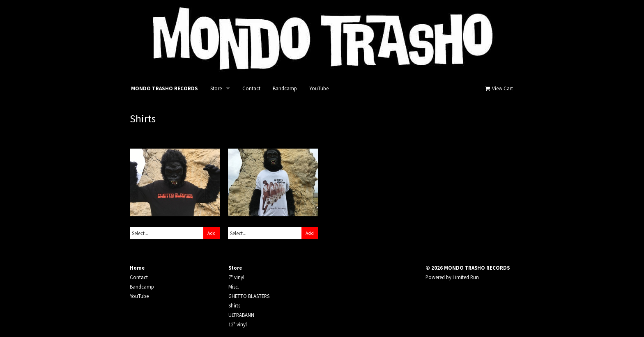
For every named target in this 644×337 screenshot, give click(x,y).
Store (216, 88)
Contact (251, 88)
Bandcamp (285, 88)
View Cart (498, 88)
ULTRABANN (241, 315)
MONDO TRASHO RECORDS (164, 88)
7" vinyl (236, 277)
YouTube (319, 88)
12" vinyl (238, 324)
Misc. (234, 287)
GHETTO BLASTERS (249, 296)
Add (212, 233)
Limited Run (466, 277)
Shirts (234, 305)
